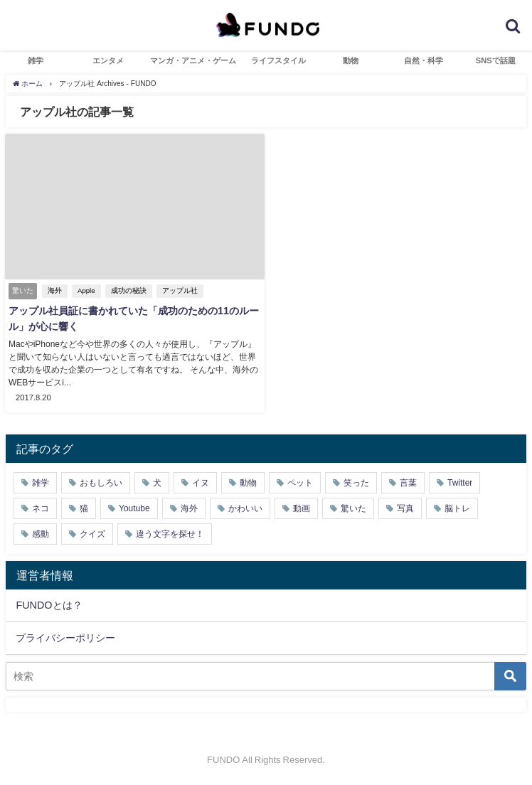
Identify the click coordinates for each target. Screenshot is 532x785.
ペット (300, 483)
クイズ (92, 534)
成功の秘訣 (129, 290)
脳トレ (457, 508)
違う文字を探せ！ (170, 534)
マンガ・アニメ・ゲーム (193, 60)
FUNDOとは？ (49, 605)
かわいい (245, 508)
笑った (356, 483)
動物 (351, 60)
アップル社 (180, 290)
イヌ (201, 483)
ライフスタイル (278, 60)
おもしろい (101, 483)
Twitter (460, 483)
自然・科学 (424, 60)
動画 (302, 508)
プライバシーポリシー (65, 638)
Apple (86, 290)
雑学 (36, 60)
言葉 (408, 483)
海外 (55, 290)
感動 (41, 534)
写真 (405, 508)
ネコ (41, 508)
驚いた (353, 508)
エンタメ (108, 60)
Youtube (134, 508)
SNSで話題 (496, 60)
